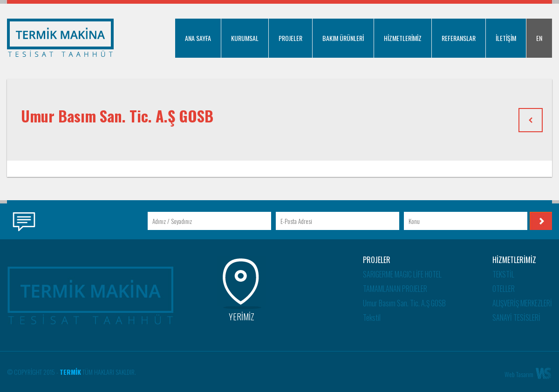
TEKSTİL (503, 274)
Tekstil (372, 318)
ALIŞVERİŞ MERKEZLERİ (522, 303)
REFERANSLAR (459, 38)
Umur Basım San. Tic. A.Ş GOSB (404, 303)
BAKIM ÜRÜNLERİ (343, 38)
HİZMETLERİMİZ (403, 38)
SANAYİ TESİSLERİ (516, 318)
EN (539, 38)
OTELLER (504, 289)
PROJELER (290, 38)
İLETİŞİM (506, 38)
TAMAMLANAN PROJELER (395, 289)
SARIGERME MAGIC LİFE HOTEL (402, 274)
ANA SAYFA (198, 38)
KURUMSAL (245, 38)
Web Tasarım (519, 374)
